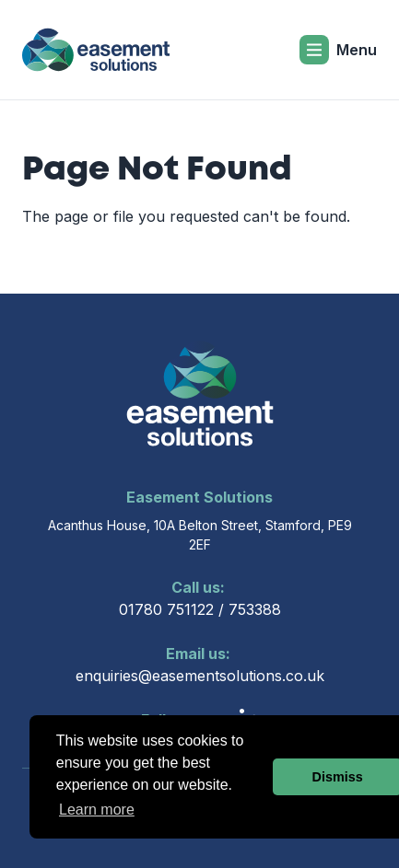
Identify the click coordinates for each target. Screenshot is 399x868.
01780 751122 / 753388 (200, 597)
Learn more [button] (97, 810)
